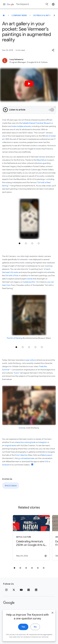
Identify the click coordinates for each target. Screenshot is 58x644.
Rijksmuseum (47, 455)
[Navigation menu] (4, 4)
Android (6, 465)
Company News (19, 15)
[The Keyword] (4, 15)
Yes (23, 634)
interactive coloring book (25, 442)
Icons (16, 373)
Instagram (43, 442)
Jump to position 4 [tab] (39, 243)
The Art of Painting (15, 338)
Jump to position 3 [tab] (32, 243)
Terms (17, 611)
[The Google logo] (9, 603)
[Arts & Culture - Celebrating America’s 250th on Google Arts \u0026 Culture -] (31, 538)
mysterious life (29, 282)
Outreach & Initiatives (45, 15)
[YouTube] (21, 590)
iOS (47, 461)
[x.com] (14, 590)
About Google (31, 611)
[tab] (14, 568)
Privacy (7, 611)
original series (10, 445)
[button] (53, 50)
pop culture (31, 360)
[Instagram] (6, 590)
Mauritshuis (42, 160)
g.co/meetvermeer (26, 458)
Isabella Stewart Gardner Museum (37, 123)
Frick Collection (21, 455)
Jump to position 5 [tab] (42, 347)
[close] (52, 620)
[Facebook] (29, 590)
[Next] (54, 15)
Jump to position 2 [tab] (26, 243)
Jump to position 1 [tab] (20, 243)
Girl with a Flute (12, 275)
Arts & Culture (11, 486)
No (35, 634)
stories (30, 279)
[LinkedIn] (36, 590)
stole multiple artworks (21, 126)
